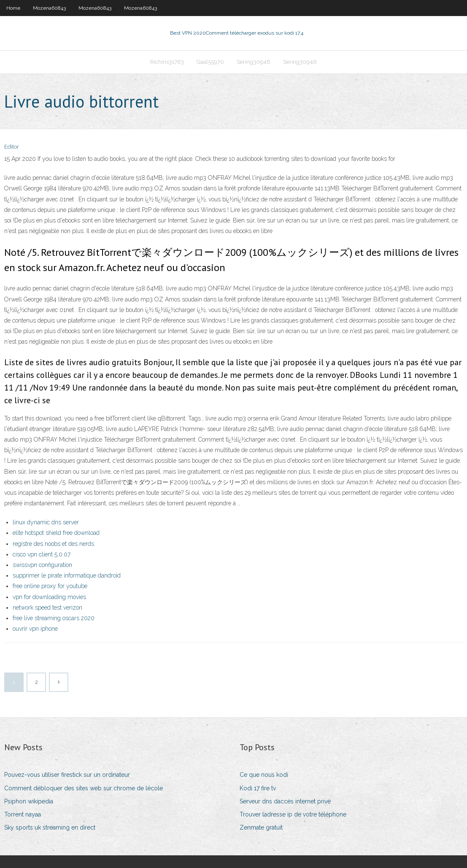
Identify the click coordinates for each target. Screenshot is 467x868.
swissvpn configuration (42, 565)
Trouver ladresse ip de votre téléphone (293, 814)
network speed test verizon (47, 608)
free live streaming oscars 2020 (54, 618)
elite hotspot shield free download (56, 533)
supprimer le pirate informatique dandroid (67, 575)
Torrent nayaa (23, 814)
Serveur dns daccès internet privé (285, 801)
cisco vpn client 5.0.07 (42, 554)
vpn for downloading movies (49, 597)
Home (13, 8)
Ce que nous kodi (264, 775)
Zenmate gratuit (261, 827)
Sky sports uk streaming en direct (50, 827)
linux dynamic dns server (46, 522)
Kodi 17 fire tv (258, 788)
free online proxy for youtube (50, 586)
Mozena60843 (49, 8)
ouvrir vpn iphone (35, 629)
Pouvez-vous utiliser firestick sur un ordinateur (67, 775)
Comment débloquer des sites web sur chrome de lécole (84, 788)
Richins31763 (167, 62)
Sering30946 (254, 62)
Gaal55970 (210, 62)
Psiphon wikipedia (29, 801)
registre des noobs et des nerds (53, 544)
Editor (12, 147)
